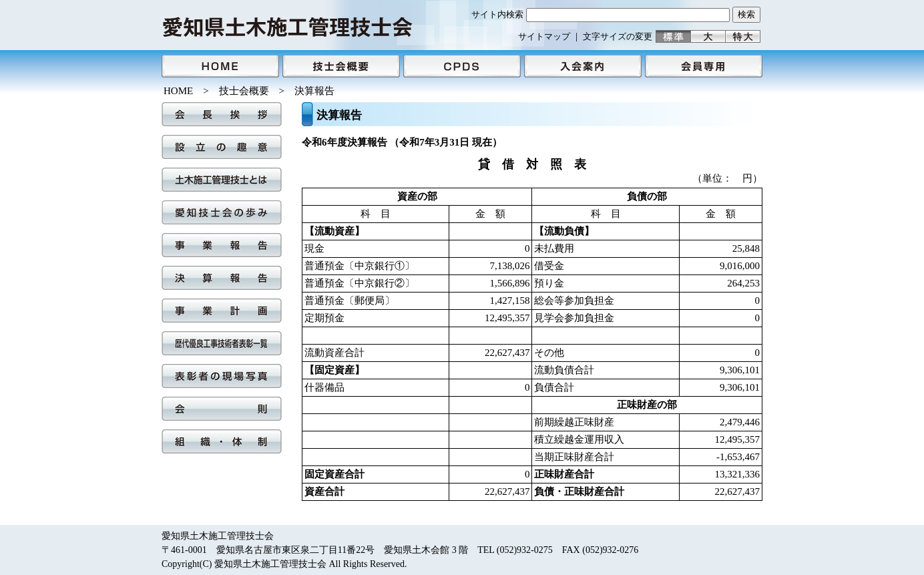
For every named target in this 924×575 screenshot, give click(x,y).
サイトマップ (544, 36)
